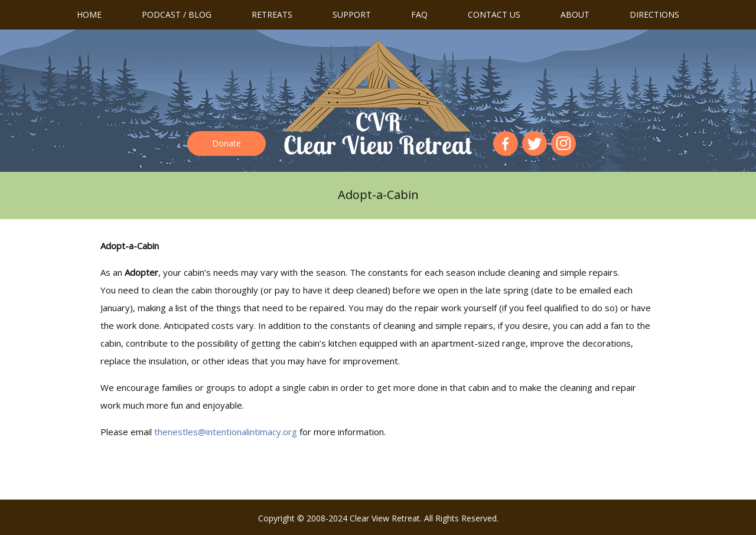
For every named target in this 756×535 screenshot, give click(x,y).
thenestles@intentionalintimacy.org (226, 432)
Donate (227, 143)
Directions (654, 14)
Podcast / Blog (177, 14)
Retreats (272, 14)
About (575, 14)
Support (352, 14)
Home (89, 14)
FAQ (419, 14)
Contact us (494, 14)
